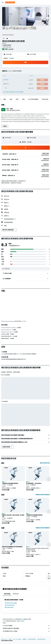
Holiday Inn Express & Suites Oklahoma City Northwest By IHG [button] (37, 549)
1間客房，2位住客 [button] (9, 58)
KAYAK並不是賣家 (26, 626)
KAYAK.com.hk (4, 639)
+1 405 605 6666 (7, 47)
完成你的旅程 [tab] (7, 594)
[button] (3, 2)
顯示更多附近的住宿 (45, 463)
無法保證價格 (21, 621)
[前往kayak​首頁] (10, 2)
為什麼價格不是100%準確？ (26, 631)
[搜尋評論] (27, 269)
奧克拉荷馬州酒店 (32, 639)
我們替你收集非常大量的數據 (26, 628)
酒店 (10, 639)
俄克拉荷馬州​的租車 (10, 605)
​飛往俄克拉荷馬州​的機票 (11, 603)
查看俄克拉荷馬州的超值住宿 (43, 495)
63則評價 (11, 49)
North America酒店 (17, 639)
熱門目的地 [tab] (16, 594)
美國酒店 (24, 639)
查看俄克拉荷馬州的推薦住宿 (43, 528)
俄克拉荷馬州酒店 (9, 607)
